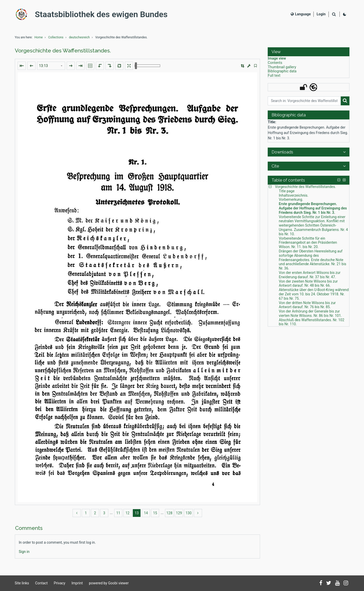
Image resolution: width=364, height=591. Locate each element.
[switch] (255, 66)
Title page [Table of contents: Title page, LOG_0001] (287, 191)
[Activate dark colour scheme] (345, 14)
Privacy (60, 583)
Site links (22, 583)
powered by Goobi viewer (109, 583)
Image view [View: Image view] (277, 58)
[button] (243, 66)
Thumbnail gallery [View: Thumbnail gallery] (282, 67)
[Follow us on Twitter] (329, 583)
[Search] (334, 14)
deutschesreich (79, 37)
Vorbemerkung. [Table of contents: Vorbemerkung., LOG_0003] (291, 199)
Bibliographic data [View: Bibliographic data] (282, 71)
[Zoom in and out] (147, 66)
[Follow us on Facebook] (321, 583)
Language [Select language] (301, 14)
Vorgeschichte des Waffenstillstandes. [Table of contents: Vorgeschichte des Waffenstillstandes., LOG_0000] (306, 187)
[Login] (321, 14)
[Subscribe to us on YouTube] (337, 583)
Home (39, 37)
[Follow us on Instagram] (346, 583)
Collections (56, 37)
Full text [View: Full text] (274, 75)
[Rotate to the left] (100, 66)
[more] (198, 513)
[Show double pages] (90, 66)
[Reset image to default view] (119, 66)
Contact (42, 583)
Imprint (77, 583)
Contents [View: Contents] (275, 63)
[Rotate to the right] (110, 66)
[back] (77, 513)
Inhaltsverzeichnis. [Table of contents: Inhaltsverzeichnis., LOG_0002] (294, 195)
